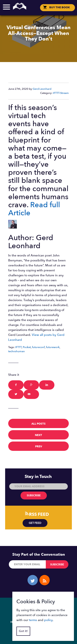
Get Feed (35, 523)
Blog (46, 622)
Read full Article (34, 209)
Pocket (27, 347)
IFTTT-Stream (61, 93)
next (38, 435)
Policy (33, 629)
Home (15, 622)
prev (39, 446)
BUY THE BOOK (60, 7)
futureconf (38, 347)
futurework (53, 347)
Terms (47, 629)
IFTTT (18, 347)
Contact (60, 622)
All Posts (38, 424)
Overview (30, 622)
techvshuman (17, 351)
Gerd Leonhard (42, 89)
